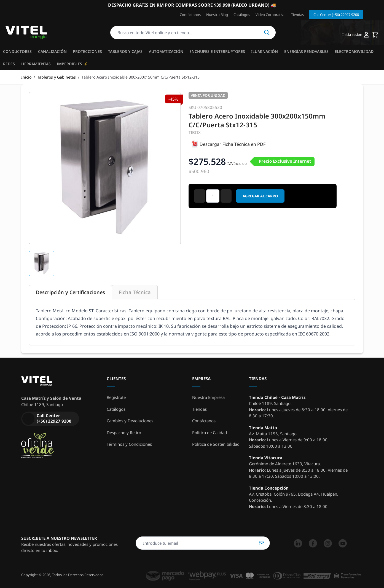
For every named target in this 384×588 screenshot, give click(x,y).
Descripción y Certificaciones (70, 292)
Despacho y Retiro (124, 433)
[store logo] (26, 33)
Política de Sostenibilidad (216, 444)
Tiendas (297, 15)
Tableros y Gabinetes (57, 77)
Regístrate (116, 397)
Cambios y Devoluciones (130, 421)
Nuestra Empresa (208, 397)
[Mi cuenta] (355, 35)
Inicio (26, 77)
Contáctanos (190, 15)
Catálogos (242, 15)
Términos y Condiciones (129, 444)
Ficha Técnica (135, 292)
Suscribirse (262, 543)
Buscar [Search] (267, 33)
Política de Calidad (210, 433)
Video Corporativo (271, 15)
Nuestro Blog (217, 15)
